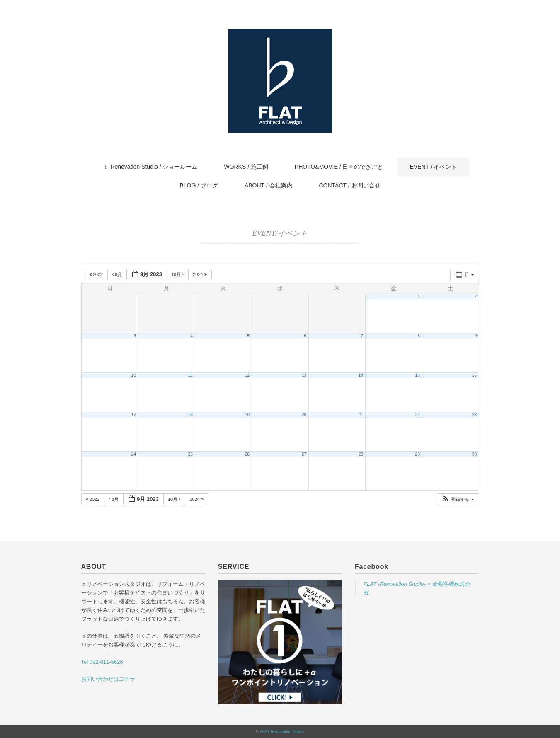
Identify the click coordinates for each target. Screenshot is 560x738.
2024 (200, 274)
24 (133, 454)
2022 (97, 274)
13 (304, 375)
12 (247, 375)
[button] (458, 499)
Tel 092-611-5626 (102, 662)
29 (417, 454)
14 (361, 375)
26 (247, 454)
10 (133, 375)
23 (474, 415)
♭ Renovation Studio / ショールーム (150, 167)
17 (133, 415)
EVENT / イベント (433, 167)
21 (361, 415)
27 (304, 454)
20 (304, 415)
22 (417, 415)
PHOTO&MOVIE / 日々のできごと (339, 167)
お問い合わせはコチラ (108, 679)
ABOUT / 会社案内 (269, 185)
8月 (118, 274)
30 (474, 454)
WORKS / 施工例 (246, 167)
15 (417, 375)
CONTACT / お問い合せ (349, 185)
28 (361, 454)
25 (190, 454)
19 (247, 415)
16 (474, 375)
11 (190, 375)
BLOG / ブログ (199, 185)
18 (190, 415)
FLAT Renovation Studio (282, 732)
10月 (178, 274)
